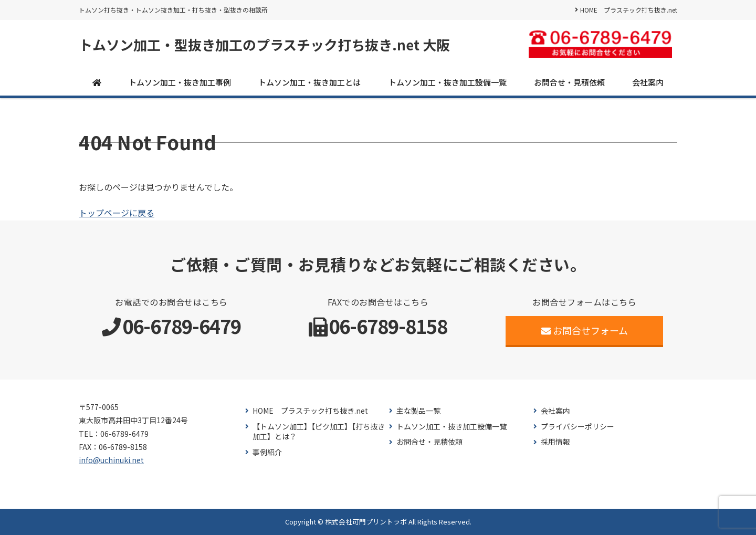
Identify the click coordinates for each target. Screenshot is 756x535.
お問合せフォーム (585, 330)
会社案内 (648, 82)
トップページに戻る (117, 213)
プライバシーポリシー (577, 427)
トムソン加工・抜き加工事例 (180, 82)
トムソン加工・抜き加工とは (309, 82)
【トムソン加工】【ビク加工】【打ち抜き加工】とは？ (319, 432)
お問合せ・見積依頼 (569, 82)
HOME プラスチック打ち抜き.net (629, 10)
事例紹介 (267, 452)
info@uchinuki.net (111, 460)
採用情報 (555, 442)
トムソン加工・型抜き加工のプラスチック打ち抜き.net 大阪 (264, 45)
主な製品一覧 (418, 411)
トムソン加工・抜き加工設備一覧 (448, 82)
